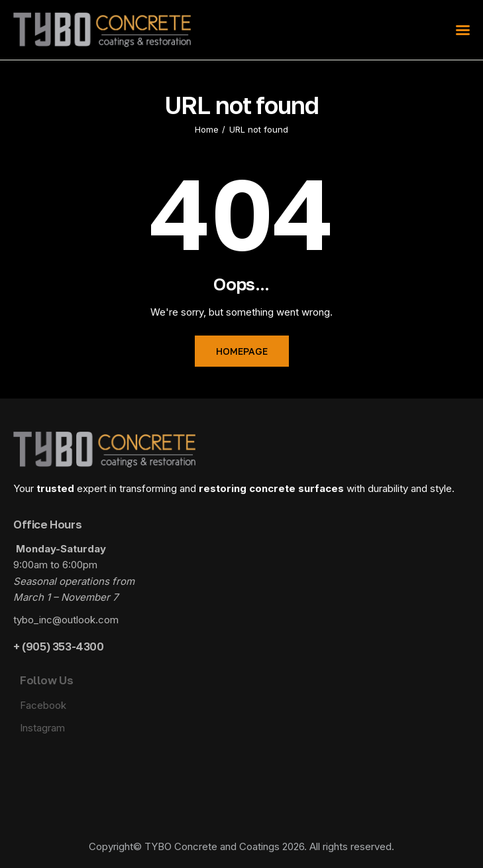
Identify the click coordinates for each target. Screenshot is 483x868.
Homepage (242, 351)
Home (207, 129)
